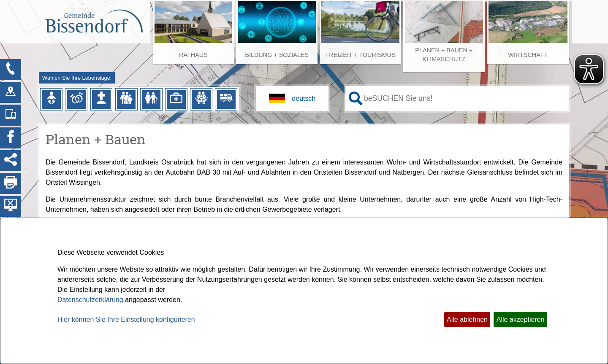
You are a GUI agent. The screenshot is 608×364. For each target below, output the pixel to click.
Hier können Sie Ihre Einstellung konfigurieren (126, 320)
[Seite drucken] (11, 183)
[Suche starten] (356, 98)
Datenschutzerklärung (90, 300)
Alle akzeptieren (521, 320)
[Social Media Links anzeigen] (11, 161)
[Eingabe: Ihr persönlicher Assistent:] (465, 98)
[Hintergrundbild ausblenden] (11, 206)
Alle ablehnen (467, 320)
